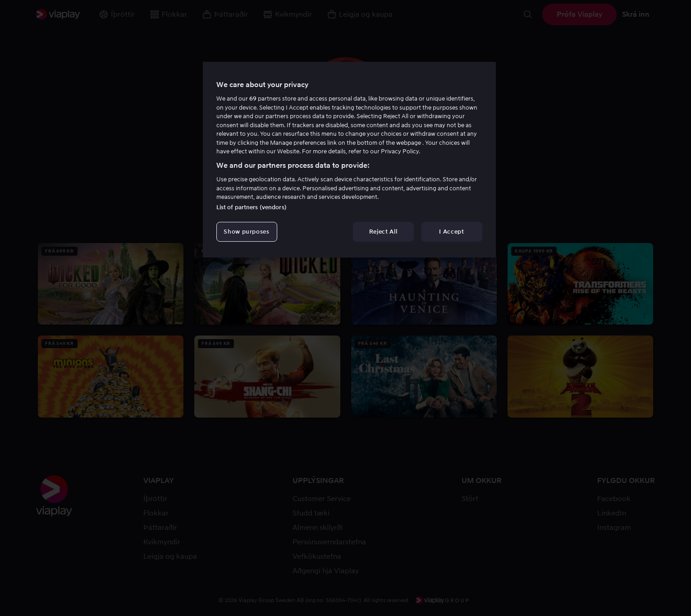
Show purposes (246, 232)
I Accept (451, 232)
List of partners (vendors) (252, 207)
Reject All (383, 232)
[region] (349, 160)
